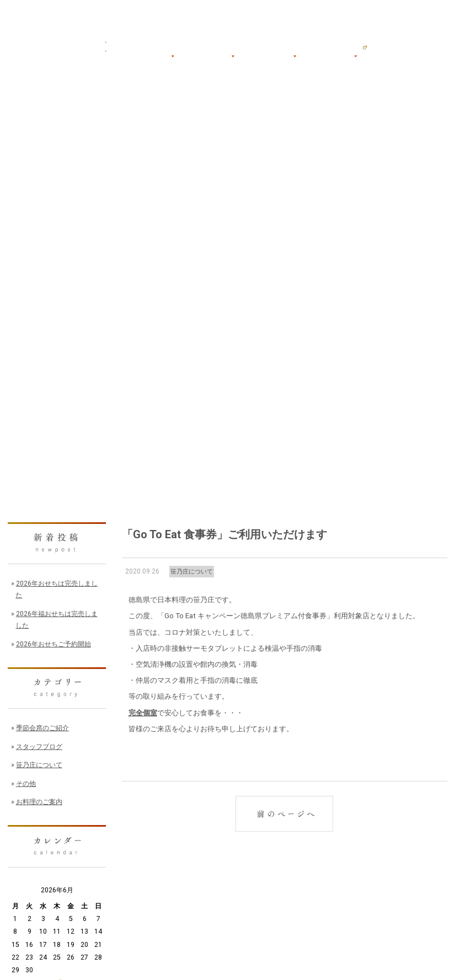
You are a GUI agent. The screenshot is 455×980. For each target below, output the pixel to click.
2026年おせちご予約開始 (53, 644)
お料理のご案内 (39, 802)
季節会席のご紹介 (42, 728)
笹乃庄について (192, 572)
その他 (26, 784)
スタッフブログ (39, 747)
